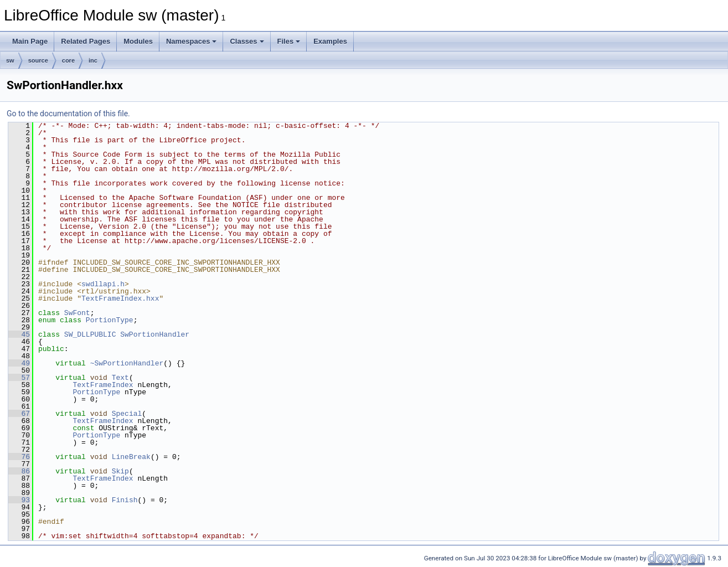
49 (19, 363)
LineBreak (131, 457)
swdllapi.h (103, 284)
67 (19, 414)
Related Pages (86, 41)
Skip (120, 471)
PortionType (110, 320)
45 (19, 334)
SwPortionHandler (155, 334)
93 (19, 500)
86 (19, 471)
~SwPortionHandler (127, 363)
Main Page (30, 41)
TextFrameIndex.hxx (120, 298)
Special (127, 414)
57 (19, 378)
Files (289, 41)
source (38, 60)
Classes (247, 41)
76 (19, 457)
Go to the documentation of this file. (68, 114)
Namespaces (192, 41)
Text (120, 378)
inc (93, 60)
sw (10, 60)
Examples (330, 41)
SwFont (77, 313)
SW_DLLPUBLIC (90, 334)
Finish (125, 500)
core (68, 60)
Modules (138, 41)
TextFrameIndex (103, 385)
